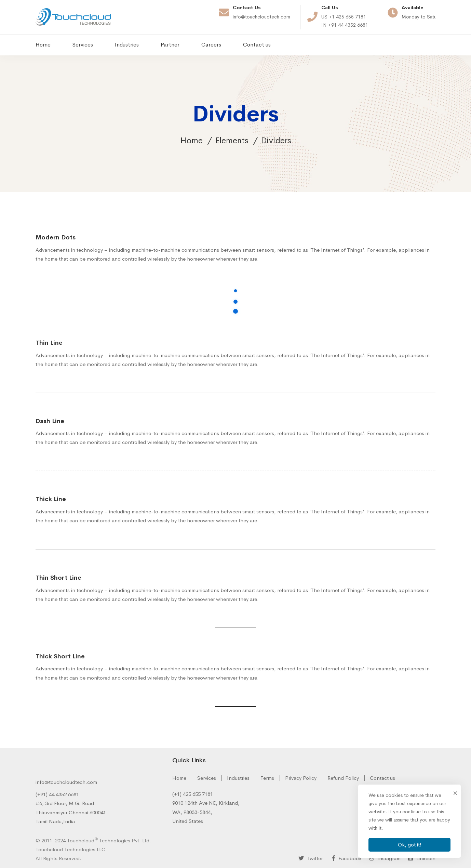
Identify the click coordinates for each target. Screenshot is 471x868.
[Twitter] (311, 858)
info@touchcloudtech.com (66, 782)
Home (191, 141)
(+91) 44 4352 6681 (57, 794)
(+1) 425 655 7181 (193, 794)
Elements (232, 141)
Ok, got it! (410, 845)
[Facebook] (346, 858)
